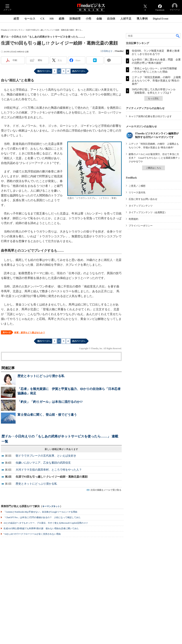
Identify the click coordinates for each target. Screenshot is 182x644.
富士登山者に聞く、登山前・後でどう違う (47, 415)
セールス (30, 19)
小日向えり (107, 51)
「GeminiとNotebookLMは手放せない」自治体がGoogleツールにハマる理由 (40, 512)
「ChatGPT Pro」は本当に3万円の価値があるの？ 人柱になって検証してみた (42, 517)
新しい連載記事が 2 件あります (61, 449)
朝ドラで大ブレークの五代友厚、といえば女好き (46, 456)
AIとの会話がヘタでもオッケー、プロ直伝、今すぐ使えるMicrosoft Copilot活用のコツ (46, 523)
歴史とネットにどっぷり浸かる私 (41, 376)
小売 (88, 19)
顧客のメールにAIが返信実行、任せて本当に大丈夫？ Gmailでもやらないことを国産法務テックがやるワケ (154, 158)
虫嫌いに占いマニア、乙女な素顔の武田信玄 (43, 463)
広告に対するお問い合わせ (143, 199)
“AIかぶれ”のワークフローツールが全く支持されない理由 (32, 534)
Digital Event (161, 19)
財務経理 (75, 19)
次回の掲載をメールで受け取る (106, 490)
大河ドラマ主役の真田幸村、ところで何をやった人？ (49, 470)
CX (42, 19)
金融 (99, 19)
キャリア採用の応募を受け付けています (150, 116)
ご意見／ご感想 (137, 186)
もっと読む (154, 98)
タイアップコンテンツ (141, 206)
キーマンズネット (51, 506)
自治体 (111, 19)
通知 (40, 60)
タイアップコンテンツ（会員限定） (148, 212)
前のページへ (44, 71)
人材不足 (126, 19)
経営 (16, 19)
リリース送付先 (137, 192)
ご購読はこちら (154, 168)
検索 (178, 36)
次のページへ (79, 71)
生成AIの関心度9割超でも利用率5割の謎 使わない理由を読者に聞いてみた (41, 528)
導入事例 (142, 19)
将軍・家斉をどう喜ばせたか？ (30, 333)
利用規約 (133, 219)
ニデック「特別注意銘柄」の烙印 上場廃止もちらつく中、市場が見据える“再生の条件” (156, 81)
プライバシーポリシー (141, 226)
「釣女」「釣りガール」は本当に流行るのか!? (50, 402)
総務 (62, 19)
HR (52, 19)
